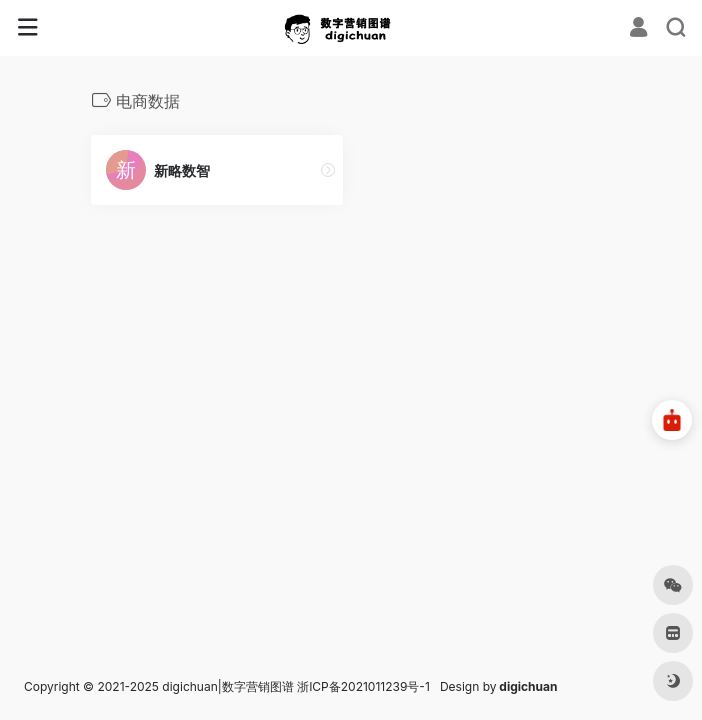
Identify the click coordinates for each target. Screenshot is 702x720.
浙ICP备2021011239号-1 (363, 686)
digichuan (528, 686)
